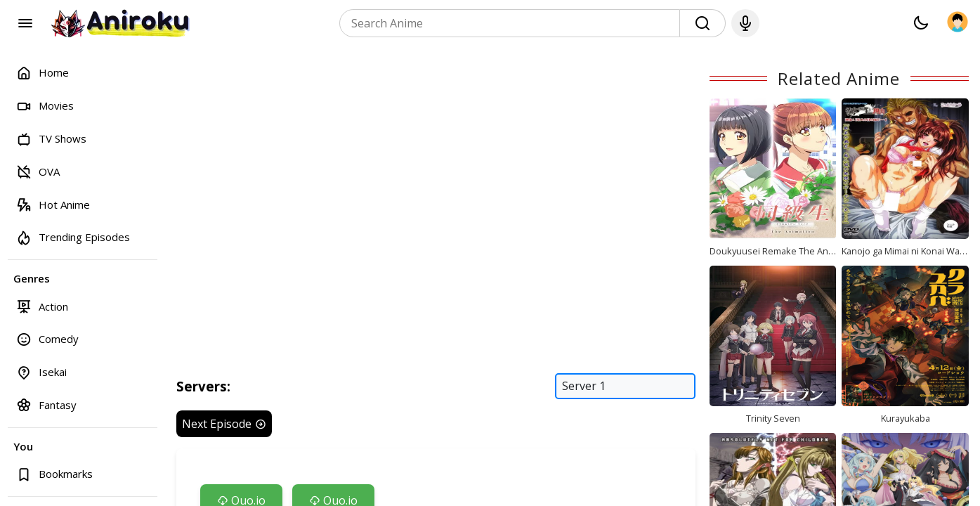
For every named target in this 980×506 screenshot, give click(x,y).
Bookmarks (54, 474)
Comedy (47, 339)
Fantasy (46, 404)
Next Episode (224, 424)
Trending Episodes (73, 237)
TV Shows (51, 139)
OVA (38, 171)
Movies (45, 106)
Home (43, 73)
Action (42, 306)
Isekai (41, 372)
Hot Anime (53, 204)
